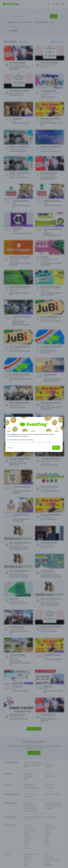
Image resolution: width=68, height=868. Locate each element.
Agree (56, 448)
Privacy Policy (48, 442)
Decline (9, 448)
